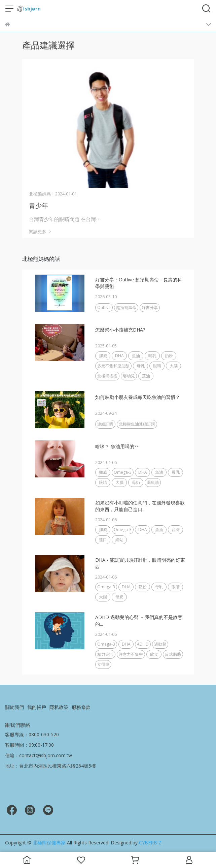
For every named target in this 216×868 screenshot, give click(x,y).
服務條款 (81, 707)
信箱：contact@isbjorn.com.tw (39, 755)
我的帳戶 (37, 707)
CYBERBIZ (150, 843)
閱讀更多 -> (40, 231)
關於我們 (14, 707)
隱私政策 (59, 707)
